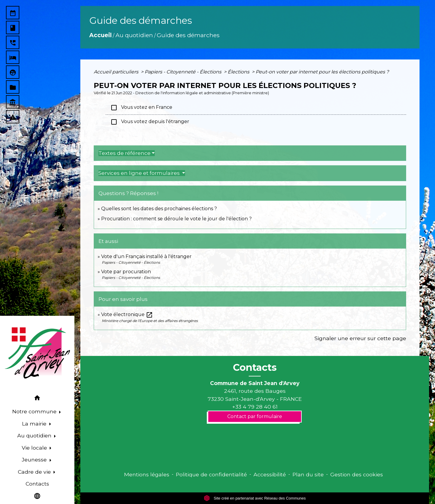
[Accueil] (37, 353)
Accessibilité (270, 474)
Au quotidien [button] (35, 435)
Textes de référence (125, 153)
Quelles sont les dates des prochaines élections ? (159, 209)
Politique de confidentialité (211, 474)
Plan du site (308, 474)
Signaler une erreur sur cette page (360, 338)
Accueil (100, 35)
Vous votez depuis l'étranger (150, 122)
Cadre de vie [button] (35, 472)
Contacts (255, 368)
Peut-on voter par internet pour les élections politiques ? (322, 72)
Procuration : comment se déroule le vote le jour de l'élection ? (176, 219)
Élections (239, 72)
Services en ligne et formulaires (140, 173)
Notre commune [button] (35, 411)
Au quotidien (134, 35)
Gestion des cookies (357, 474)
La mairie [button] (35, 424)
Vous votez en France (141, 108)
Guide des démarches (188, 35)
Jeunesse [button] (35, 460)
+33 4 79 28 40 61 (255, 407)
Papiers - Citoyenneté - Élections (184, 72)
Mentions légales (147, 474)
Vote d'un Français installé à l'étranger (146, 256)
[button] (37, 399)
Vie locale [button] (35, 448)
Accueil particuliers (117, 72)
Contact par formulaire (255, 416)
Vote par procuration (126, 272)
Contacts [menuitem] (37, 484)
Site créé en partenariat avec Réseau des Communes (255, 498)
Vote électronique (127, 314)
